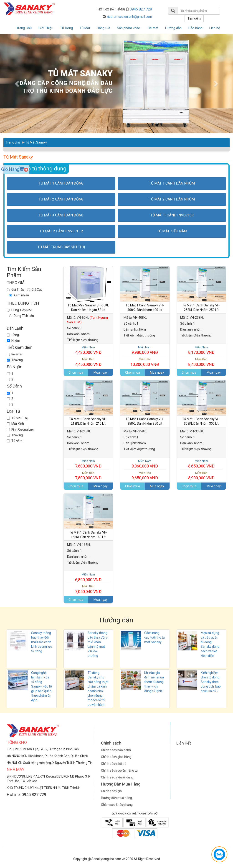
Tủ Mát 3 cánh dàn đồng (61, 215)
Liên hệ (215, 28)
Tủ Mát (85, 28)
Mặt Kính (15, 424)
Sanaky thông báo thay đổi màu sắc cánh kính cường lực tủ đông (42, 642)
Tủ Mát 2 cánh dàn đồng (61, 199)
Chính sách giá (111, 791)
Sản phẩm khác (128, 28)
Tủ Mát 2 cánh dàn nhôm (172, 199)
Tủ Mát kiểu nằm (172, 231)
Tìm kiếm (194, 18)
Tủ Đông (66, 28)
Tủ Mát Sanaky (36, 142)
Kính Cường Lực (20, 429)
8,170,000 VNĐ (201, 350)
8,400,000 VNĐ (201, 362)
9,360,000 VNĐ (145, 464)
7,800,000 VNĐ (88, 476)
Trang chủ (13, 142)
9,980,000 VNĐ (145, 350)
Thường (15, 360)
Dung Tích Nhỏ (22, 310)
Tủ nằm (15, 441)
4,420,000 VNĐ (88, 350)
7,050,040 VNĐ (88, 589)
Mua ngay (101, 372)
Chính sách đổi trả (114, 764)
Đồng (13, 335)
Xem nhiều (21, 295)
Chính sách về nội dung (117, 777)
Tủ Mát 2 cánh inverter (61, 231)
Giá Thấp (18, 290)
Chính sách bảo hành (116, 750)
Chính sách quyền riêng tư (119, 770)
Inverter (15, 354)
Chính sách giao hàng (116, 757)
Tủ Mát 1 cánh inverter (172, 215)
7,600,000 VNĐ (88, 464)
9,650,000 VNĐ (145, 476)
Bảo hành (195, 28)
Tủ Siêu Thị (17, 418)
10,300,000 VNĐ (145, 362)
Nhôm (13, 341)
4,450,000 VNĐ (88, 362)
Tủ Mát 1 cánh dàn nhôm (172, 183)
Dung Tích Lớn (24, 316)
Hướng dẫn (173, 28)
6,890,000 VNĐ (88, 577)
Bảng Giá (104, 28)
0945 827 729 (141, 9)
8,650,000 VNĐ (201, 464)
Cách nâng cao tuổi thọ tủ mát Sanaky (154, 637)
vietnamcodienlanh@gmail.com (129, 17)
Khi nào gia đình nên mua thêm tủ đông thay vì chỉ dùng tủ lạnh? (154, 682)
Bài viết (153, 28)
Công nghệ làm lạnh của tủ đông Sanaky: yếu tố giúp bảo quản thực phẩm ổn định (42, 686)
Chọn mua (76, 372)
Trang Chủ (24, 28)
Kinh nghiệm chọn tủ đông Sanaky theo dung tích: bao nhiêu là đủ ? (211, 682)
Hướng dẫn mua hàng (116, 798)
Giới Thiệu (46, 28)
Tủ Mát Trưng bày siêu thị (61, 247)
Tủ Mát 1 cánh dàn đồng (61, 183)
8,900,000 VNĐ (201, 476)
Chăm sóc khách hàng (117, 805)
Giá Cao (37, 290)
